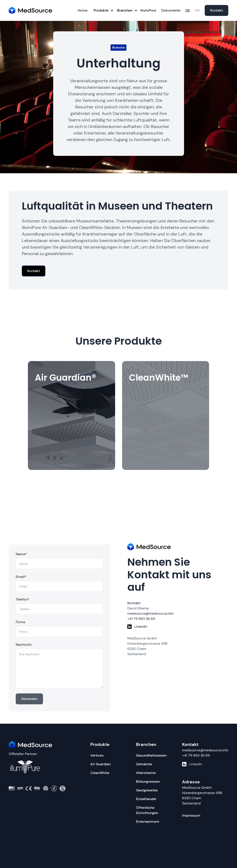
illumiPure (148, 10)
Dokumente (171, 10)
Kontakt (217, 10)
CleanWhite (100, 773)
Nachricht (24, 646)
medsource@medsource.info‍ (150, 613)
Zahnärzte (144, 764)
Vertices (97, 755)
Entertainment (148, 822)
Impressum (191, 815)
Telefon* (23, 601)
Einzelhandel (146, 799)
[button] (102, 10)
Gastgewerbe (147, 790)
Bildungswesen (148, 781)
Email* (21, 578)
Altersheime (146, 773)
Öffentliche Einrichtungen (147, 810)
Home (83, 10)
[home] (31, 11)
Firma (20, 624)
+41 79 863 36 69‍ (141, 619)
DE (188, 10)
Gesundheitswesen (151, 755)
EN (197, 10)
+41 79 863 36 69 (196, 755)
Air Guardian (100, 764)
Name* (21, 556)
